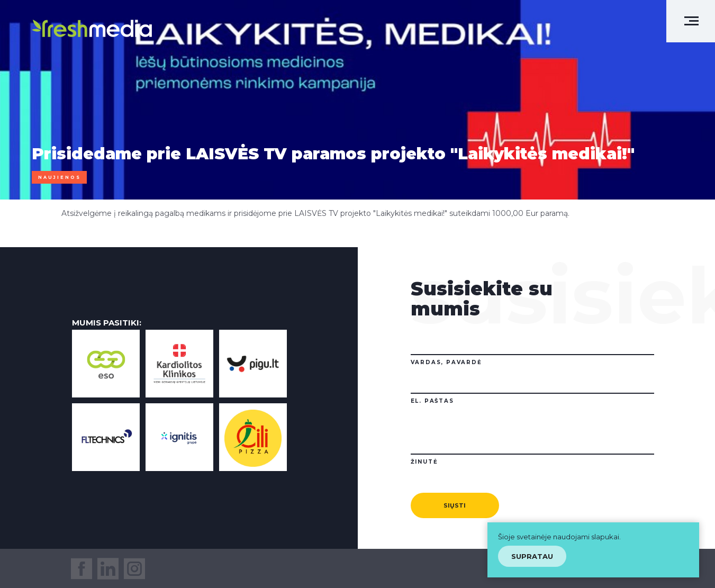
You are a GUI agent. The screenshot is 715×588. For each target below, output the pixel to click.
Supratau (532, 556)
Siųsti (455, 505)
